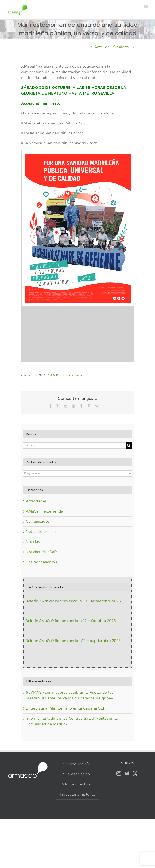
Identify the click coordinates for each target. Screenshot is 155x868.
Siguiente (122, 47)
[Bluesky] (127, 773)
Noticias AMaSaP (41, 552)
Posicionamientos (41, 562)
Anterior (101, 47)
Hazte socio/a (78, 764)
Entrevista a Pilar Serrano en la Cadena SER (66, 708)
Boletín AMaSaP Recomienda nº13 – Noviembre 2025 (73, 601)
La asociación (78, 774)
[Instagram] (119, 773)
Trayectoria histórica (78, 794)
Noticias (79, 375)
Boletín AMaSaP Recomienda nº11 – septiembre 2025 (73, 641)
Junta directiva (78, 784)
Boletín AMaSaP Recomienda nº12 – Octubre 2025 (71, 621)
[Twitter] (135, 773)
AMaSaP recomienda (60, 375)
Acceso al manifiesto (41, 103)
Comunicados (38, 521)
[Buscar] (129, 446)
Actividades (36, 501)
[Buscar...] (74, 446)
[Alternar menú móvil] (147, 6)
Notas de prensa (41, 532)
